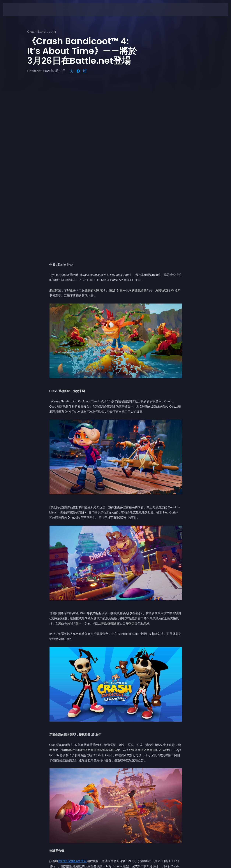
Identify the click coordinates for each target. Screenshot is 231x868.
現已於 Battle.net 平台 (73, 688)
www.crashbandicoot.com (139, 709)
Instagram (56, 714)
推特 (68, 714)
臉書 (77, 714)
